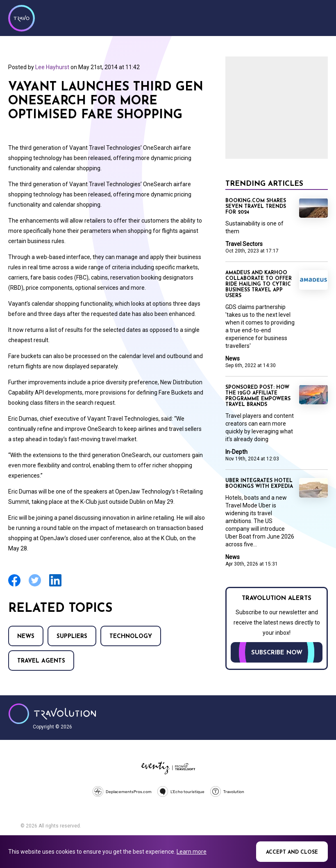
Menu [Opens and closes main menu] (320, 17)
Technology (131, 637)
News (26, 637)
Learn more (192, 852)
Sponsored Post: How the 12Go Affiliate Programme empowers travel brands (258, 396)
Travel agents (41, 661)
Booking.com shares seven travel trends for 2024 (256, 207)
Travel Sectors (244, 244)
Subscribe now (277, 653)
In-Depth (236, 452)
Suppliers (72, 637)
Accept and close (292, 852)
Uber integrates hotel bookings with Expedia (259, 484)
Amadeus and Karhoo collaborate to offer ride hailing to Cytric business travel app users (259, 284)
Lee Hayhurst (52, 67)
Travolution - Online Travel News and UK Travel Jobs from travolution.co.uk (52, 714)
